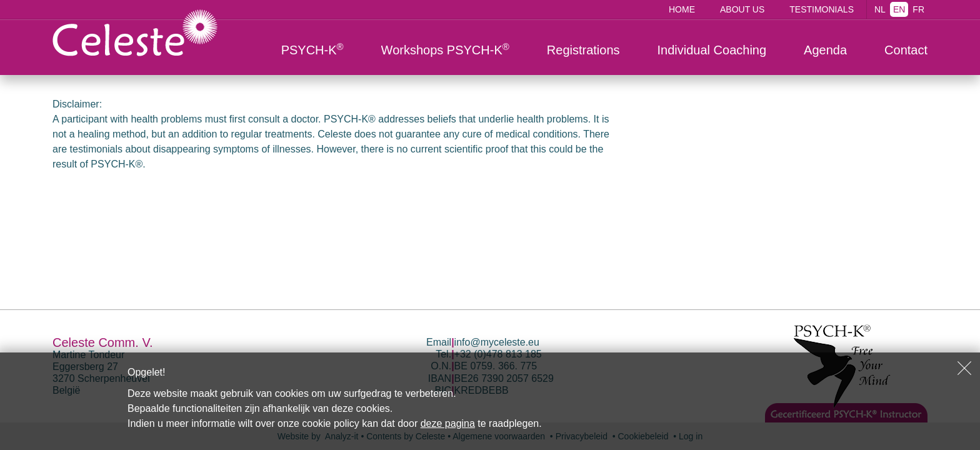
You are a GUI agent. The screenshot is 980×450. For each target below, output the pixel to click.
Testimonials (822, 9)
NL (880, 9)
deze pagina (448, 423)
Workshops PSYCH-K (445, 49)
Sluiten (964, 368)
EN (899, 9)
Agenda (825, 50)
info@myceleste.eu (497, 342)
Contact (906, 50)
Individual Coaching (712, 50)
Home (682, 9)
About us (742, 9)
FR (918, 9)
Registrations (583, 50)
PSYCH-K (312, 49)
